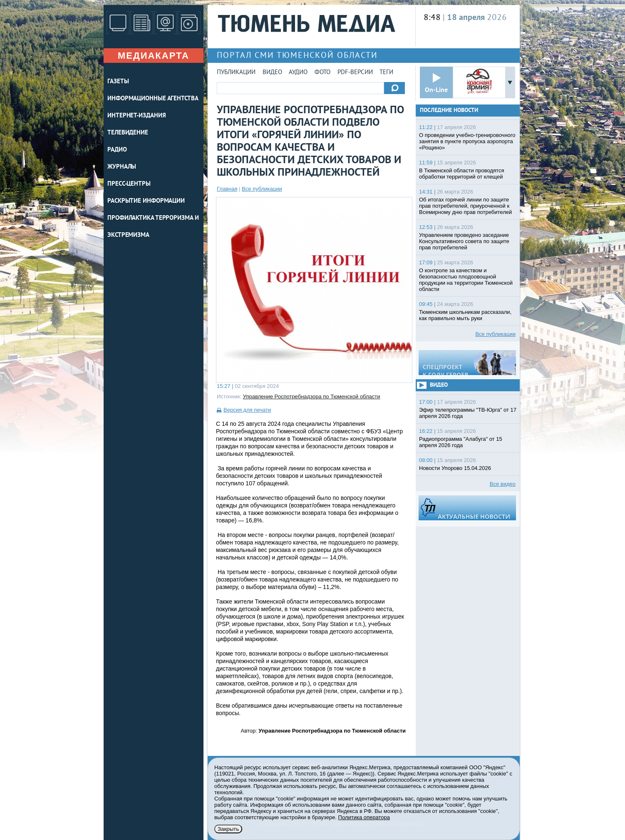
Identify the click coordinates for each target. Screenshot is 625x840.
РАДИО (117, 150)
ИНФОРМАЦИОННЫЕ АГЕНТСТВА (153, 99)
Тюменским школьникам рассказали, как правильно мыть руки (465, 315)
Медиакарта (154, 56)
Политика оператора (364, 817)
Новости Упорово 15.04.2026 (455, 468)
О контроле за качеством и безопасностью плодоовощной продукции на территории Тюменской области (466, 280)
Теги (386, 73)
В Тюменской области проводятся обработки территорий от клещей (461, 174)
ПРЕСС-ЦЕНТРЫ (129, 184)
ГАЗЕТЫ (118, 82)
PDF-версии (355, 73)
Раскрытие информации (146, 201)
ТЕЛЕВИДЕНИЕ (128, 133)
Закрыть (228, 829)
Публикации (236, 73)
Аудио (298, 73)
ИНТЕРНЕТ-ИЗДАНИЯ (136, 116)
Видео (272, 73)
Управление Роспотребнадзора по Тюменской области (312, 396)
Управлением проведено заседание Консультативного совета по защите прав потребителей (464, 241)
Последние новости (449, 111)
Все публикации (262, 189)
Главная (227, 189)
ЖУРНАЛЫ (122, 167)
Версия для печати (247, 410)
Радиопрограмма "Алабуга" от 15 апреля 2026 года (461, 442)
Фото (322, 73)
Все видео (503, 484)
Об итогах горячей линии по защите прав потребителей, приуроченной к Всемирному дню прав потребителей (465, 206)
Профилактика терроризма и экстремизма (153, 227)
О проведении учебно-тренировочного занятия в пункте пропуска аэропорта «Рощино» (467, 141)
